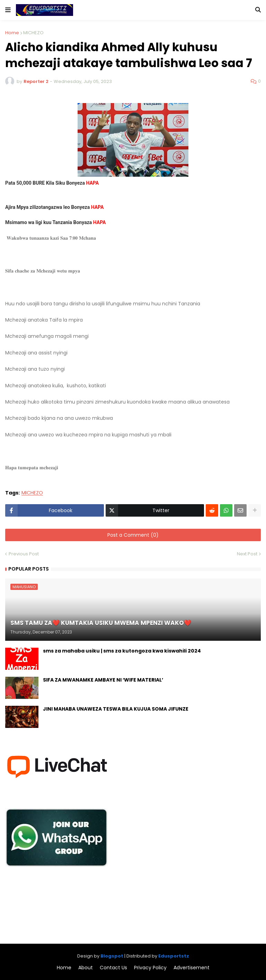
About (86, 968)
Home (12, 33)
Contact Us (113, 968)
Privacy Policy (150, 968)
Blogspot (112, 956)
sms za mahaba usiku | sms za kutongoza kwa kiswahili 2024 (122, 651)
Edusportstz (174, 956)
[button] (8, 10)
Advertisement (192, 968)
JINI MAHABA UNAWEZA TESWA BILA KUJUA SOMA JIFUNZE (116, 709)
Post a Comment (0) (133, 535)
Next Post (247, 554)
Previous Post (24, 554)
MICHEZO (33, 33)
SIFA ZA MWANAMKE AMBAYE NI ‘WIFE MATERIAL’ (103, 680)
